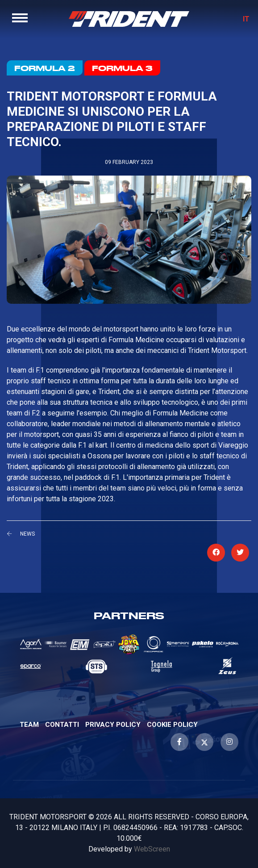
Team (29, 725)
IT (246, 19)
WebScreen (152, 849)
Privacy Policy (113, 725)
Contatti (62, 725)
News (27, 534)
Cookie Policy (172, 725)
